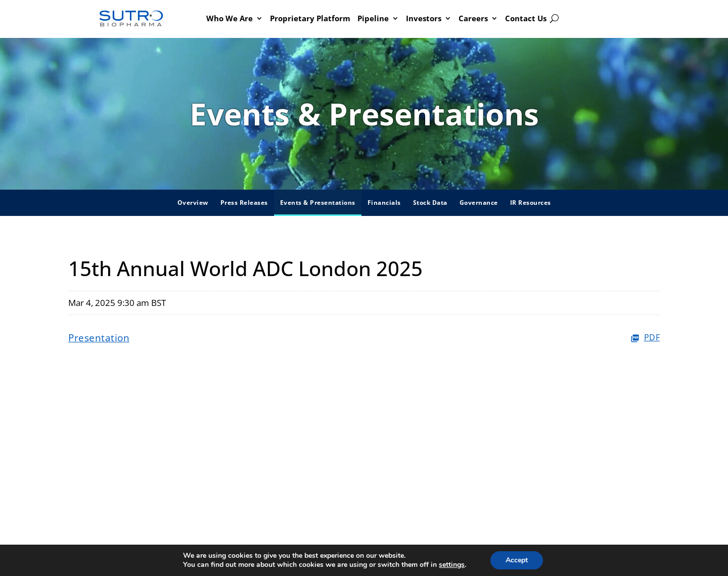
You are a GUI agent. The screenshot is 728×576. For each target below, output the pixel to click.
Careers (473, 18)
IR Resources (531, 203)
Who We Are (230, 18)
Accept (517, 560)
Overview (193, 203)
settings (452, 565)
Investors (424, 18)
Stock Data (430, 203)
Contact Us (526, 18)
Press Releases (244, 203)
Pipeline (373, 18)
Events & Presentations (318, 203)
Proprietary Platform (310, 18)
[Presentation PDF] (364, 338)
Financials (384, 203)
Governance (479, 203)
